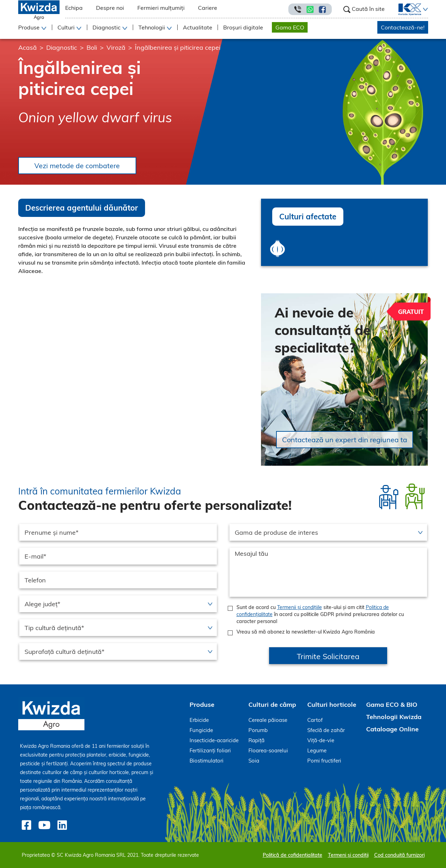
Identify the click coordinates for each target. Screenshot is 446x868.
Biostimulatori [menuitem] (207, 761)
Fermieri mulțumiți (161, 8)
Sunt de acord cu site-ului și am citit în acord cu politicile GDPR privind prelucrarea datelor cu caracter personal (320, 615)
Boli (92, 47)
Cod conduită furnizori (399, 855)
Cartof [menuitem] (315, 720)
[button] (425, 9)
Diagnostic (62, 47)
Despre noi (110, 8)
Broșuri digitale (243, 27)
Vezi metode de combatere (78, 166)
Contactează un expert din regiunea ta (345, 440)
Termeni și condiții (348, 855)
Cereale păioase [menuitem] (268, 720)
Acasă (28, 47)
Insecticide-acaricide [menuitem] (214, 741)
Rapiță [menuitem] (256, 741)
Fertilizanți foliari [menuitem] (210, 751)
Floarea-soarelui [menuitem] (268, 751)
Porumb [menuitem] (258, 730)
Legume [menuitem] (317, 751)
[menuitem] (406, 9)
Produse (202, 705)
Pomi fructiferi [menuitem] (324, 761)
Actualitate (198, 27)
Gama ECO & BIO (392, 705)
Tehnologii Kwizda (394, 717)
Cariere (208, 8)
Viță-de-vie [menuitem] (321, 741)
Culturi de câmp (272, 705)
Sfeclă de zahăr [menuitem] (326, 730)
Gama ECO (290, 27)
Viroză (116, 47)
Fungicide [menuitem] (201, 730)
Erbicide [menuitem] (199, 720)
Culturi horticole (332, 705)
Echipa (74, 8)
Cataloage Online (392, 729)
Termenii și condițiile (300, 608)
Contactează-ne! (403, 27)
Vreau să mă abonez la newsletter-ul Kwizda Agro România (306, 632)
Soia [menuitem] (254, 761)
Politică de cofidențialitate (293, 855)
